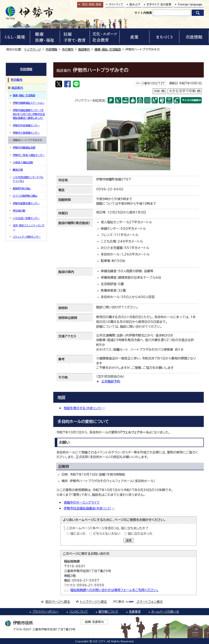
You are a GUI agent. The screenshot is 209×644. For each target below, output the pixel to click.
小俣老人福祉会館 (23, 162)
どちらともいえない (107, 534)
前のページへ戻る (58, 602)
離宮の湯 (18, 170)
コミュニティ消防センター (27, 237)
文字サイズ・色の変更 (159, 4)
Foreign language (190, 4)
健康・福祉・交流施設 (108, 49)
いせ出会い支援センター (26, 218)
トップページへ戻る (94, 602)
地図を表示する (84, 408)
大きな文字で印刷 (182, 91)
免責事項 (135, 612)
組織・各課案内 (94, 622)
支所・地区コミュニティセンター (29, 227)
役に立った (78, 534)
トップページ (33, 49)
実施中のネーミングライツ (82, 502)
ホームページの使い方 (165, 612)
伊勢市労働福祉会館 (24, 147)
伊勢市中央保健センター (26, 125)
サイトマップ (116, 4)
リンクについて (79, 612)
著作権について (108, 612)
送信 (129, 540)
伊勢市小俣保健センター (26, 133)
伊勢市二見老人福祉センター (29, 155)
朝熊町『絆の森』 (22, 188)
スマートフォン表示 (150, 602)
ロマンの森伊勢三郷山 (25, 196)
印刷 (157, 91)
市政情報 (51, 49)
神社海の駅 (19, 211)
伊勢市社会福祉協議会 (89, 508)
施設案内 (84, 49)
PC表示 (119, 602)
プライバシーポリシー (46, 612)
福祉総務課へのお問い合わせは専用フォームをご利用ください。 (114, 590)
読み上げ (135, 4)
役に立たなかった (140, 534)
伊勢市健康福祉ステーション (29, 103)
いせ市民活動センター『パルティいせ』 (28, 179)
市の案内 (68, 49)
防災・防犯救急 (92, 4)
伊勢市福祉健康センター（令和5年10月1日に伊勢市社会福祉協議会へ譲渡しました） (29, 114)
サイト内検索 (143, 13)
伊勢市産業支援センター (26, 203)
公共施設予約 (111, 381)
